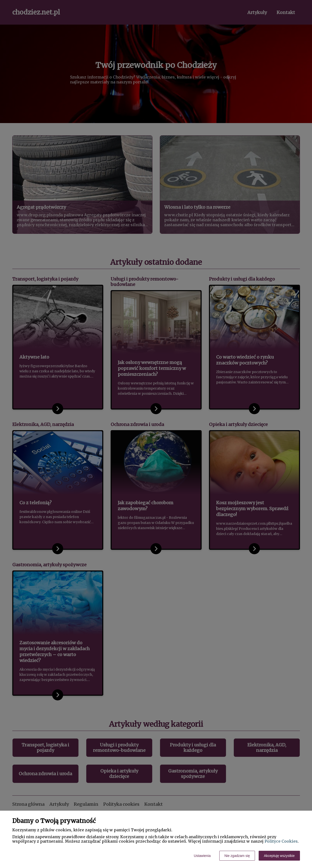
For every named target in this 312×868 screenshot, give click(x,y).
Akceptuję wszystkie (279, 856)
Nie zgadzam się (237, 856)
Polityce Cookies (281, 841)
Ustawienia (202, 856)
